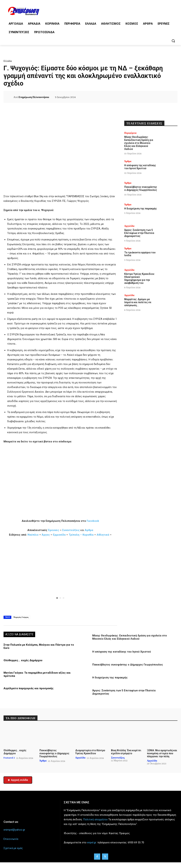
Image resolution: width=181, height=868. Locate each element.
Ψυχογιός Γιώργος (21, 617)
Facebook (93, 521)
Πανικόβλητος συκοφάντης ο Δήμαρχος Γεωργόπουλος (128, 665)
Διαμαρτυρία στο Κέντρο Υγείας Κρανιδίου (90, 752)
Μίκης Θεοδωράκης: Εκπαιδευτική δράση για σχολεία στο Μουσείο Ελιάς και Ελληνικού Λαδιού (130, 637)
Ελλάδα (8, 61)
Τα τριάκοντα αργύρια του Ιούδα (140, 254)
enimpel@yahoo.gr (14, 830)
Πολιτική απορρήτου (95, 819)
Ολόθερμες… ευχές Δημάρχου (23, 660)
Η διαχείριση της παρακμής (110, 678)
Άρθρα (89, 530)
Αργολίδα (129, 226)
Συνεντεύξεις (71, 530)
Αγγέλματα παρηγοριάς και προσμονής (29, 688)
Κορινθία (88, 535)
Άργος (46, 535)
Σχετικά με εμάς (13, 848)
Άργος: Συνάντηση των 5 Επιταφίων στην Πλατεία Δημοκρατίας (139, 233)
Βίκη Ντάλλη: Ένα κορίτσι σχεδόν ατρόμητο (126, 752)
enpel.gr (92, 842)
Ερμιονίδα (60, 535)
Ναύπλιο (33, 535)
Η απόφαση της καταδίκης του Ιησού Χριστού (122, 652)
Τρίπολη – (75, 535)
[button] (173, 41)
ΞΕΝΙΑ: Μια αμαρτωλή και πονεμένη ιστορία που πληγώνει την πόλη (162, 753)
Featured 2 (9, 758)
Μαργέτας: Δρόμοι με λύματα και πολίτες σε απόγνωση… (138, 302)
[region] (60, 575)
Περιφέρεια (130, 133)
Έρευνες (54, 530)
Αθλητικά (103, 535)
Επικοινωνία (11, 839)
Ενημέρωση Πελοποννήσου (34, 97)
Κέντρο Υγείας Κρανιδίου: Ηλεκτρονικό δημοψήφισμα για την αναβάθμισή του (140, 278)
